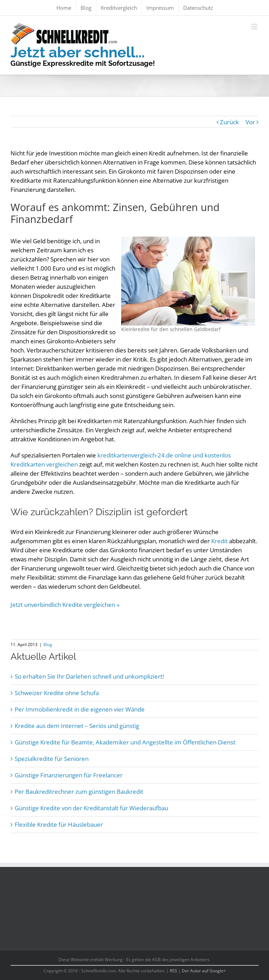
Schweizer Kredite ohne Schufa (57, 693)
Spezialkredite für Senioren (52, 759)
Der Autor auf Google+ (204, 971)
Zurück (229, 122)
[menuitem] (64, 8)
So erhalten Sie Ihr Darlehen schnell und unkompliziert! (89, 676)
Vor (250, 122)
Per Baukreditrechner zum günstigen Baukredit (79, 792)
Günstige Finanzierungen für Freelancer (69, 775)
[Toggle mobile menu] (255, 26)
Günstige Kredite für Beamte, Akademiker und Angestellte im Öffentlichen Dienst (125, 742)
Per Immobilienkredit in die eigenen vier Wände (80, 709)
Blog (48, 645)
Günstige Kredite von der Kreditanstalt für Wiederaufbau (91, 808)
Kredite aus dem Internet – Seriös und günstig (77, 726)
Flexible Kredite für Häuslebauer (59, 824)
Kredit (219, 541)
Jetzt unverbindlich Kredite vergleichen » (65, 605)
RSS (174, 971)
